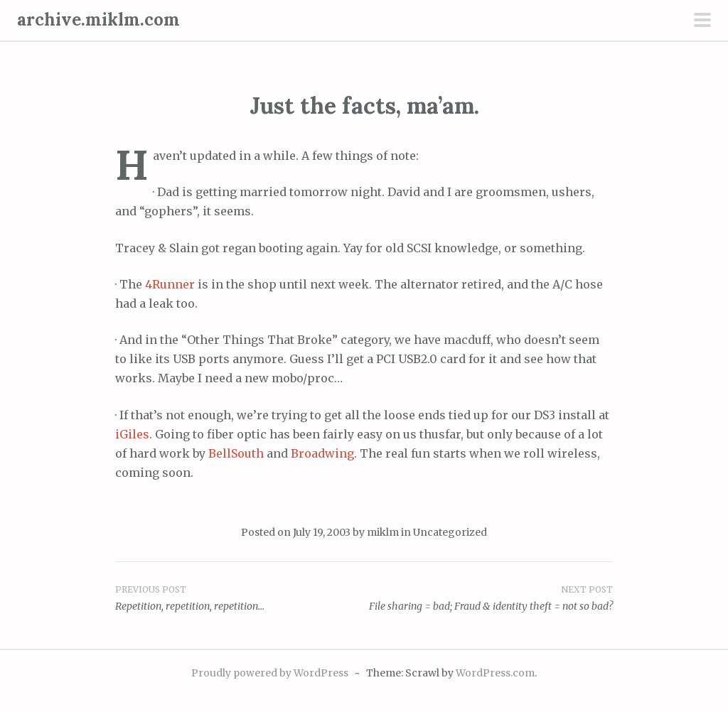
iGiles (132, 434)
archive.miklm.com (98, 20)
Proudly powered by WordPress (270, 673)
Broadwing (322, 453)
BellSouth (236, 453)
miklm (383, 532)
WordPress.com (495, 673)
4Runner (170, 284)
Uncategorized (450, 532)
